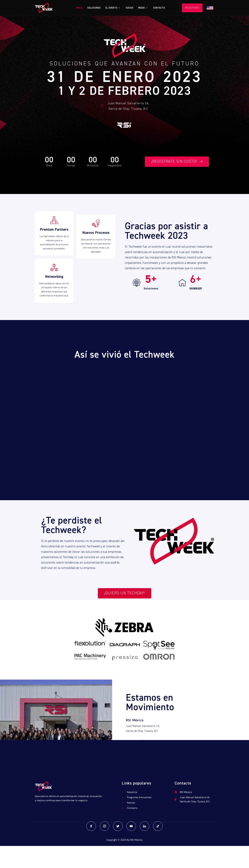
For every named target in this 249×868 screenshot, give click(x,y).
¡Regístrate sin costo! (177, 162)
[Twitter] (118, 826)
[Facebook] (91, 826)
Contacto (159, 8)
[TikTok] (158, 826)
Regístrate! (192, 8)
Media (143, 8)
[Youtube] (131, 826)
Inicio (79, 8)
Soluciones (94, 8)
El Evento (113, 8)
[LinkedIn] (145, 826)
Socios (130, 8)
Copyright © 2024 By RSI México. (125, 840)
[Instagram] (104, 826)
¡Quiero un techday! (125, 593)
